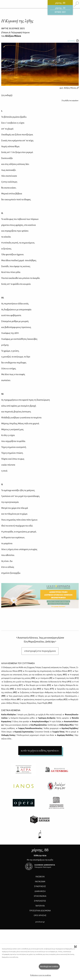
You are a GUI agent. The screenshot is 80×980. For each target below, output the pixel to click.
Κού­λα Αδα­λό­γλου (31, 715)
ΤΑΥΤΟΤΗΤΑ (40, 906)
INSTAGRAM (40, 882)
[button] (75, 946)
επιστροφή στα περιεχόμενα (40, 651)
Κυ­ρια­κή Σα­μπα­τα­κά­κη (32, 732)
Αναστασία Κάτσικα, (40, 638)
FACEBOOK (40, 877)
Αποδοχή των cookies (49, 967)
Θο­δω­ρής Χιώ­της (28, 735)
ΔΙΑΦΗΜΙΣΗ (40, 891)
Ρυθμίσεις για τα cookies (41, 975)
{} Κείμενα (15, 33)
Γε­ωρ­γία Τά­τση (64, 732)
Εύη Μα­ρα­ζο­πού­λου (43, 725)
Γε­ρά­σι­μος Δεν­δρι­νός (53, 718)
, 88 (40, 850)
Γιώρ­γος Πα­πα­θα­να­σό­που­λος (38, 728)
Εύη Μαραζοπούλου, (40, 642)
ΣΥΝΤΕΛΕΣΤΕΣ (40, 901)
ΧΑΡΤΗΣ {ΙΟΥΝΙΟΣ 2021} (13, 28)
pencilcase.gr (40, 922)
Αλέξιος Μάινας (71, 88)
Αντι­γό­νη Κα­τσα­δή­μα (46, 722)
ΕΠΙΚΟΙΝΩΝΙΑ (40, 896)
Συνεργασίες (40, 886)
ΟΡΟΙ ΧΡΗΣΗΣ (40, 915)
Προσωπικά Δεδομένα (40, 911)
